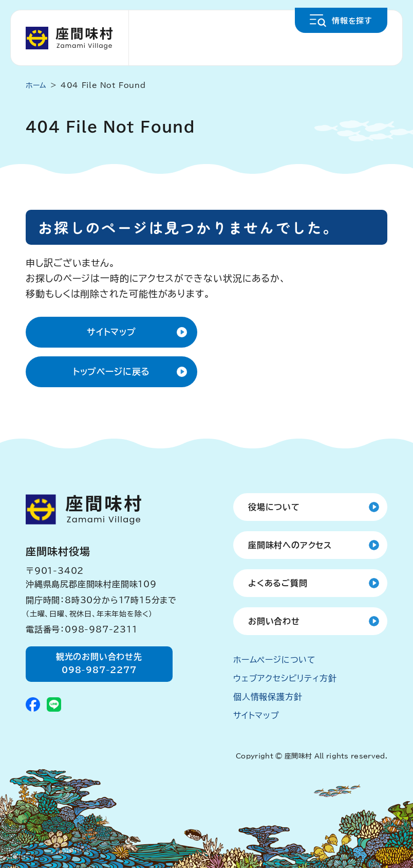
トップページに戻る (112, 372)
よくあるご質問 (278, 583)
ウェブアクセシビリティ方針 (285, 678)
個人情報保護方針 (268, 697)
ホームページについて (275, 660)
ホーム (36, 85)
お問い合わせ (274, 621)
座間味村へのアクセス (290, 545)
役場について (274, 507)
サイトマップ (111, 332)
